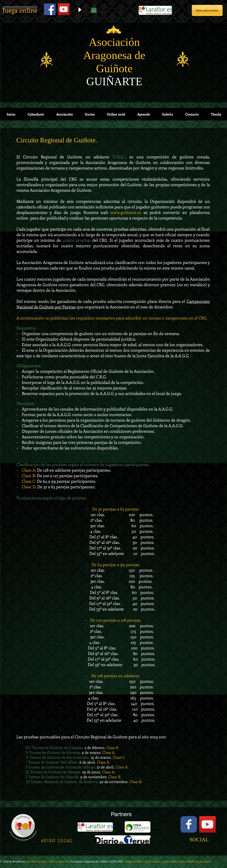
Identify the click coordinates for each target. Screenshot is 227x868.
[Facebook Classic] (189, 824)
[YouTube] (64, 9)
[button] (94, 9)
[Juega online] (20, 10)
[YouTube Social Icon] (207, 824)
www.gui (118, 212)
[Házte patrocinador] (207, 10)
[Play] (80, 10)
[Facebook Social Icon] (50, 9)
